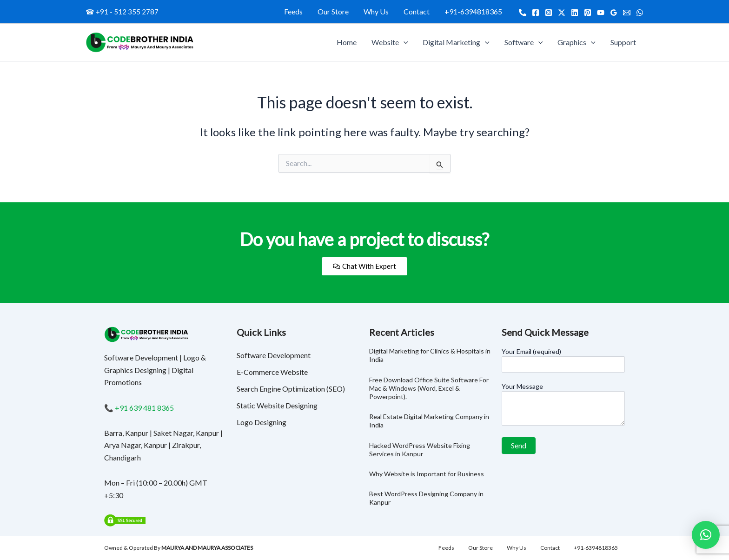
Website (390, 42)
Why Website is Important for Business (427, 474)
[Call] (523, 13)
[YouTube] (601, 13)
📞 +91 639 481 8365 (139, 408)
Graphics (577, 42)
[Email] (627, 13)
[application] (404, 42)
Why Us (376, 11)
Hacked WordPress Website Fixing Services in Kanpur (420, 450)
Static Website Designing (277, 405)
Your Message (563, 405)
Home (347, 42)
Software (524, 42)
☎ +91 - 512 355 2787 (122, 12)
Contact (417, 11)
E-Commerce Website (272, 372)
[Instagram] (549, 13)
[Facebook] (536, 13)
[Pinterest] (588, 13)
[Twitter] (562, 13)
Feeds (293, 11)
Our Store (333, 11)
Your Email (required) (563, 360)
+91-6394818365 (473, 11)
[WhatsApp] (640, 13)
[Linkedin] (575, 13)
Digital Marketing (456, 42)
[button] (706, 535)
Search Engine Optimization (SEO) (291, 389)
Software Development (274, 355)
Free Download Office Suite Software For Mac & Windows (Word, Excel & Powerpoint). (429, 388)
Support (623, 42)
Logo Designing (262, 422)
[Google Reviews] (614, 13)
